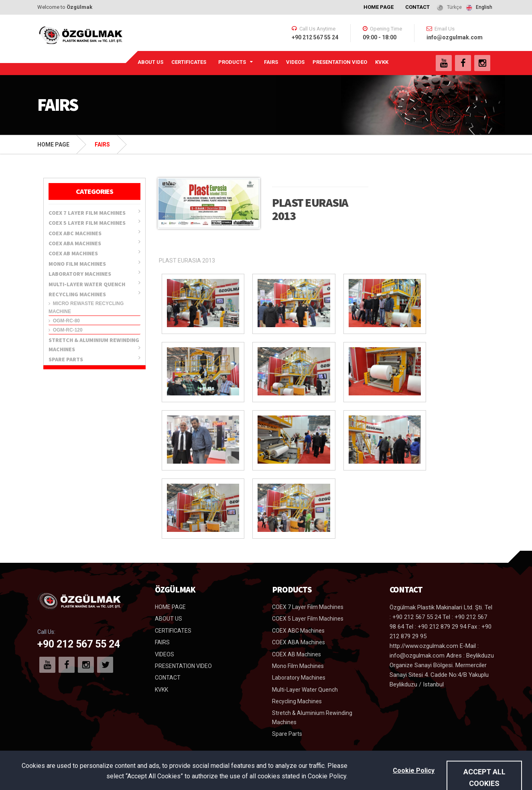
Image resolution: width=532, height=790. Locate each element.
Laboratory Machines (94, 273)
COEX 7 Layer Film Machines (94, 212)
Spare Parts (94, 359)
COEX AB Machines (94, 253)
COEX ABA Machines (94, 243)
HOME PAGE (379, 7)
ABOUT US (150, 62)
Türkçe (454, 7)
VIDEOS (295, 62)
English (484, 7)
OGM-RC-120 (66, 330)
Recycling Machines (94, 294)
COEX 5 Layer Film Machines (94, 222)
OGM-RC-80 (64, 321)
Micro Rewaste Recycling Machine (86, 307)
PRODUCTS (232, 62)
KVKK (382, 62)
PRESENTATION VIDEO (340, 62)
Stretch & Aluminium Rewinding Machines (94, 344)
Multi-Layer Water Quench (94, 284)
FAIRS (271, 62)
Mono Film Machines (94, 263)
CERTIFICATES (189, 62)
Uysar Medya (477, 778)
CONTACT (417, 7)
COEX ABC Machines (94, 233)
